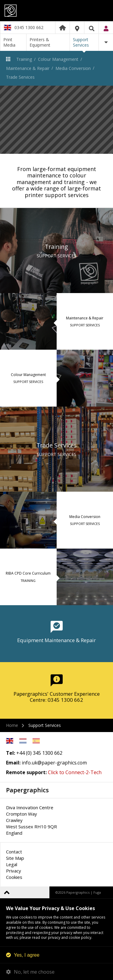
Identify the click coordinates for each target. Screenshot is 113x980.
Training (24, 59)
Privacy (14, 871)
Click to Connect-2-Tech (75, 772)
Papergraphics (56, 11)
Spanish (36, 741)
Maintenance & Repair (28, 68)
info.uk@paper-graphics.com (54, 763)
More (106, 42)
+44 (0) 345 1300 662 (39, 753)
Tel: (11, 753)
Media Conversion (73, 68)
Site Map (15, 858)
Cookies (14, 877)
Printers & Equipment (40, 42)
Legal (12, 864)
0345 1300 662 (29, 27)
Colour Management (58, 59)
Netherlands (23, 741)
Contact (14, 852)
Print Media (9, 42)
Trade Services (20, 77)
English (10, 741)
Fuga (97, 892)
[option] (56, 120)
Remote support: (26, 772)
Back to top (7, 892)
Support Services (81, 42)
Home (63, 28)
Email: (13, 763)
